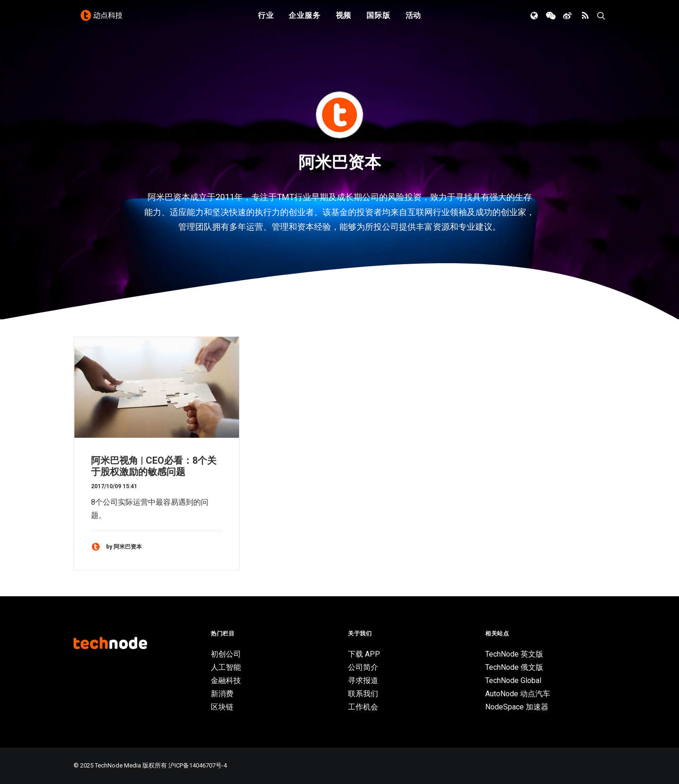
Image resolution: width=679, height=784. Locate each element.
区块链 (222, 707)
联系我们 (363, 694)
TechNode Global (513, 680)
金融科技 (226, 680)
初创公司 (226, 654)
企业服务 (304, 20)
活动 (414, 20)
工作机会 (363, 707)
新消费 (222, 694)
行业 (266, 20)
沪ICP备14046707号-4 (198, 765)
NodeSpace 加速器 (517, 707)
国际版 (378, 20)
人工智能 (226, 667)
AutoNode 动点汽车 (518, 694)
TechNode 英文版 (514, 654)
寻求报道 (363, 680)
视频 (344, 20)
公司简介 (363, 667)
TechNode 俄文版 (514, 667)
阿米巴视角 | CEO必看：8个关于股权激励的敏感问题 (154, 466)
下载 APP (364, 654)
